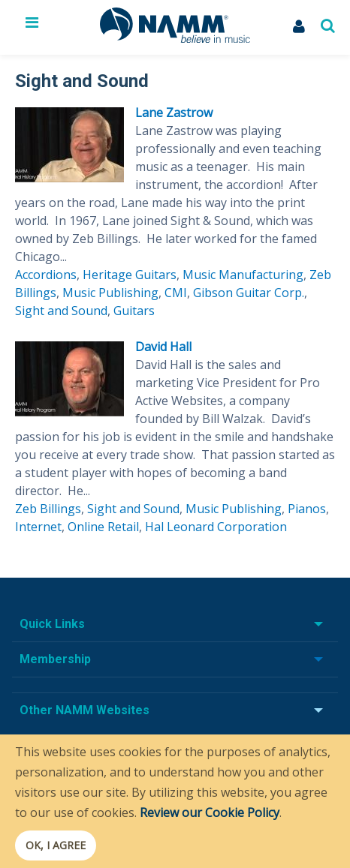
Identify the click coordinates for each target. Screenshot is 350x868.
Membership (55, 659)
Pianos (307, 509)
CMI (176, 293)
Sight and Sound (61, 311)
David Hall (163, 347)
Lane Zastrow (174, 113)
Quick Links (52, 624)
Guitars (134, 311)
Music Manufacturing (243, 275)
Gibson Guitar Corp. (249, 293)
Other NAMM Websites (84, 710)
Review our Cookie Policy (210, 812)
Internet (38, 527)
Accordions (46, 275)
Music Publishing (110, 293)
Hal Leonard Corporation (216, 527)
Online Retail (103, 527)
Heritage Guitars (130, 275)
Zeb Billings (48, 509)
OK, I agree (56, 845)
